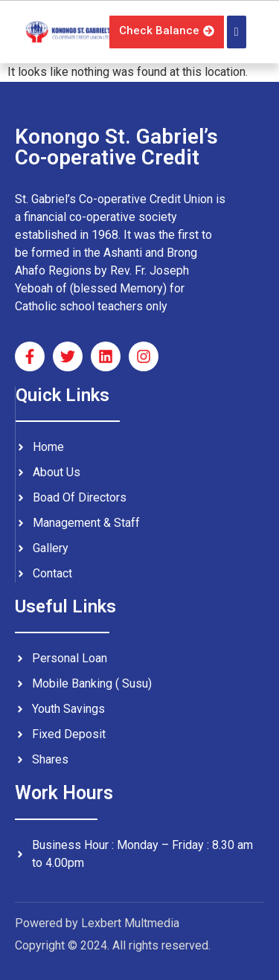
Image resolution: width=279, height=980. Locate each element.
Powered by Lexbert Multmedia (97, 923)
